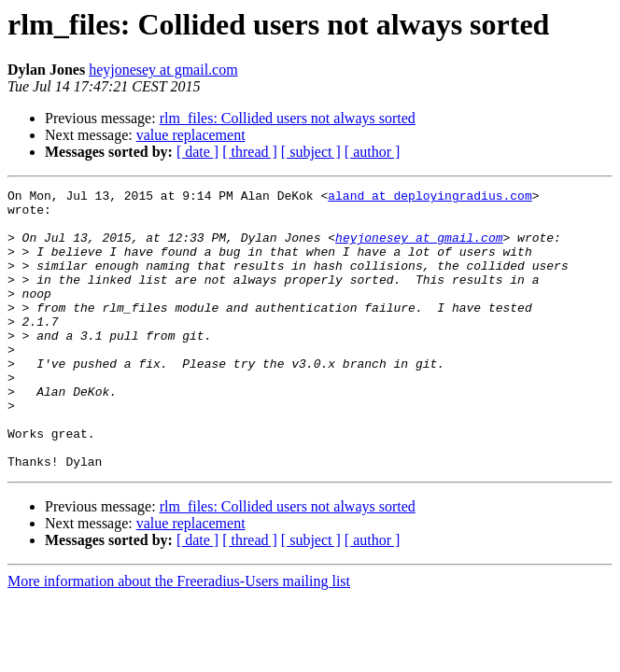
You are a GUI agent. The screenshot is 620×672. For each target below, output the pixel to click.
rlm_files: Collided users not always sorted (288, 118)
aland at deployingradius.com (430, 198)
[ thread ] (250, 152)
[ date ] (197, 152)
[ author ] (373, 152)
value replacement (191, 135)
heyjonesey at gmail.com (163, 70)
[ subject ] (311, 152)
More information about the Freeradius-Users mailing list (179, 637)
